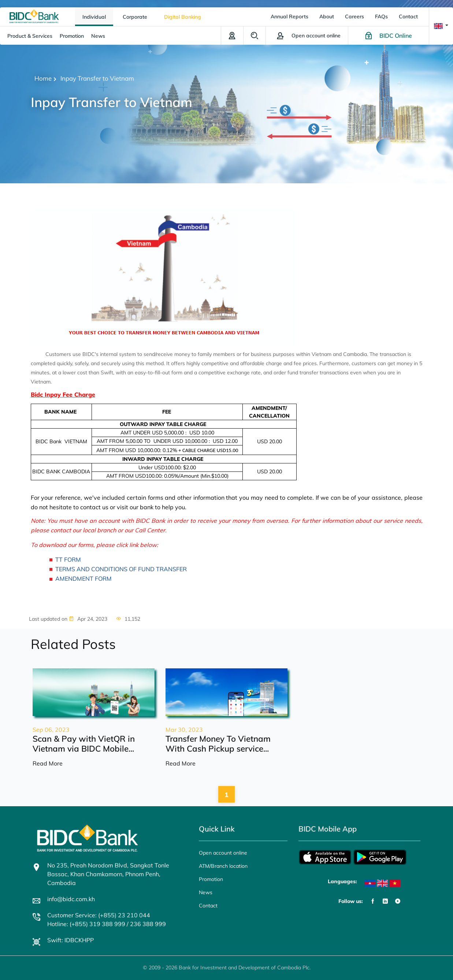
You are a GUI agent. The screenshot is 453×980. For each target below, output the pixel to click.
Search (255, 36)
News (98, 36)
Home (43, 78)
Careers (354, 16)
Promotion (72, 36)
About (327, 16)
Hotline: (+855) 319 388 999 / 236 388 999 (107, 924)
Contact (408, 16)
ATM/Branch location (232, 36)
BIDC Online (396, 36)
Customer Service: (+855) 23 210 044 (99, 915)
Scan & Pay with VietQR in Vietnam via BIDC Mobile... (84, 744)
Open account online (223, 853)
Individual (94, 17)
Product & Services (30, 36)
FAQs (381, 16)
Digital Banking (183, 17)
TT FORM (68, 559)
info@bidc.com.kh (71, 899)
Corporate (135, 17)
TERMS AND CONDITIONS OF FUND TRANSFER (121, 569)
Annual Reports (289, 16)
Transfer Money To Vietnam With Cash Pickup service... (218, 744)
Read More (48, 763)
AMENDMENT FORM (83, 579)
